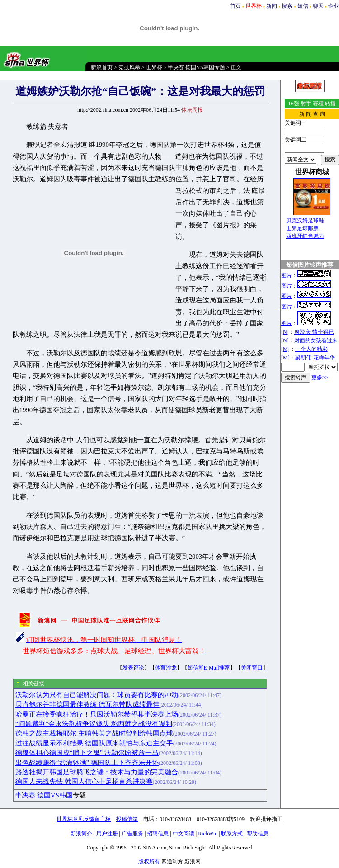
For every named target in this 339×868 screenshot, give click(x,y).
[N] (285, 332)
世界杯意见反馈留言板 (84, 819)
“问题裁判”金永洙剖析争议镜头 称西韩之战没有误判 (94, 724)
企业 (334, 6)
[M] (285, 349)
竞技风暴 (129, 67)
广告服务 (132, 834)
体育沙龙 (166, 668)
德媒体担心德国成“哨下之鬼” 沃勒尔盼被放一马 (87, 753)
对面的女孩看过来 (316, 340)
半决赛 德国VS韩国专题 (196, 67)
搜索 (287, 6)
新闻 (272, 6)
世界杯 (154, 67)
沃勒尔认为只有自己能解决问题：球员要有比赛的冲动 (97, 695)
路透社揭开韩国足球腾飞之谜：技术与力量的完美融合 (97, 772)
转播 (330, 104)
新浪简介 (81, 834)
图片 (287, 275)
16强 (294, 104)
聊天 (318, 6)
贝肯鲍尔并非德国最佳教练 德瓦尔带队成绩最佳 (87, 704)
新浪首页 (102, 67)
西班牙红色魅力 (305, 236)
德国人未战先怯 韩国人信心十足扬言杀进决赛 (84, 782)
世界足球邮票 (302, 228)
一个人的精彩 (311, 349)
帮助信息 (258, 834)
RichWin (208, 834)
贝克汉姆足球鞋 (305, 221)
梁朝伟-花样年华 (315, 358)
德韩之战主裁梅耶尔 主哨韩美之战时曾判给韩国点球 (94, 733)
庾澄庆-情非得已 (314, 332)
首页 (235, 6)
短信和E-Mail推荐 (209, 668)
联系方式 (232, 834)
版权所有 (149, 862)
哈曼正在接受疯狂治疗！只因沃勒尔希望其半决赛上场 (97, 714)
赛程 (318, 104)
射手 (306, 104)
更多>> (320, 377)
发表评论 (133, 668)
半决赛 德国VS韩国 (44, 795)
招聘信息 (158, 834)
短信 (303, 6)
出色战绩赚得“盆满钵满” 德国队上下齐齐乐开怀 (87, 763)
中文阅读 (184, 834)
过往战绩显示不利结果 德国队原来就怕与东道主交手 (94, 743)
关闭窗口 (252, 668)
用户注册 (107, 834)
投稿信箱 (127, 819)
